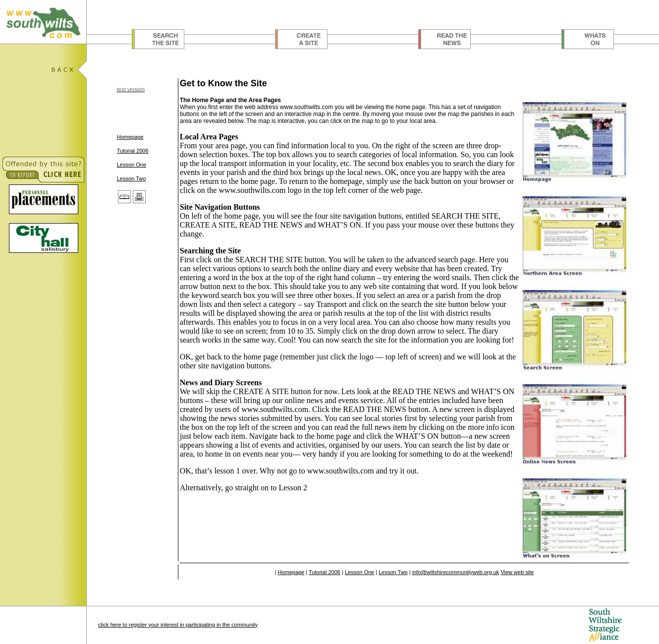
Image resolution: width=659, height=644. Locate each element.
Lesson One (132, 165)
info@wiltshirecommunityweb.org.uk (456, 572)
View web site (517, 572)
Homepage (130, 137)
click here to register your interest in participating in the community (178, 625)
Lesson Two (132, 178)
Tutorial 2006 (133, 151)
